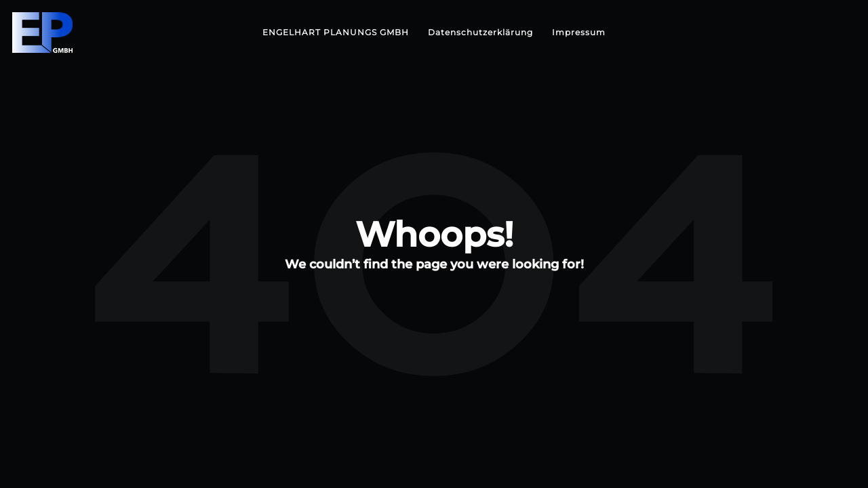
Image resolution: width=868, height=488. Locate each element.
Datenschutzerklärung (480, 32)
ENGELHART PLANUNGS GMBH (336, 32)
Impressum (579, 32)
